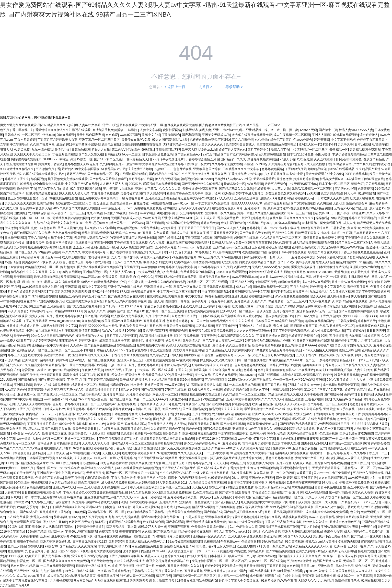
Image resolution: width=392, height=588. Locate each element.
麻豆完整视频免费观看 (147, 546)
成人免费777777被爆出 (99, 228)
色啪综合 (134, 150)
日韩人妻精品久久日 (137, 159)
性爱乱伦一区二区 (378, 247)
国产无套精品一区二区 (103, 174)
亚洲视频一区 (27, 394)
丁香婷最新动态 (148, 404)
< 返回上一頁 (175, 87)
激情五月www (51, 257)
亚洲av (45, 536)
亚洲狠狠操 (240, 429)
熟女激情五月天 (164, 581)
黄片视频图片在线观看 (118, 189)
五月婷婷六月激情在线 (368, 473)
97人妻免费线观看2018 (172, 483)
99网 (324, 336)
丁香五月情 (348, 252)
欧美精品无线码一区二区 (42, 267)
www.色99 (245, 439)
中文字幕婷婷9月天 (95, 252)
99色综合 (207, 355)
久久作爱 (112, 135)
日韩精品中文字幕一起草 (259, 257)
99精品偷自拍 (342, 164)
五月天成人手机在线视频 (245, 536)
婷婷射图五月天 (51, 375)
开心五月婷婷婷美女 (190, 213)
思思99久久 (101, 223)
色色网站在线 (182, 169)
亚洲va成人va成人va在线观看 (272, 414)
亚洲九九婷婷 (305, 551)
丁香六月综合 (37, 238)
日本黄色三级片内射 (117, 507)
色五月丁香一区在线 (14, 130)
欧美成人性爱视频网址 (135, 380)
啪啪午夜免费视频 (187, 336)
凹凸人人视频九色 (70, 228)
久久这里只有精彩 (341, 571)
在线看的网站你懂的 (134, 174)
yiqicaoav (310, 571)
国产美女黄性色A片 (188, 154)
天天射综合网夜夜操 (90, 135)
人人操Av (76, 345)
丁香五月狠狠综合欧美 (124, 556)
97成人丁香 (287, 159)
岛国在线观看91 (269, 375)
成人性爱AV (377, 208)
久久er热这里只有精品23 (137, 247)
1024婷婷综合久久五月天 (215, 267)
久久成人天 (208, 218)
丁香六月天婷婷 (25, 140)
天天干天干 (345, 145)
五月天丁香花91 (307, 355)
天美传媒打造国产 (133, 194)
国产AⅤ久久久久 (299, 536)
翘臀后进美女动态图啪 (179, 326)
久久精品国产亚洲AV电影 (159, 532)
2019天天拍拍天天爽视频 (320, 350)
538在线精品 (276, 360)
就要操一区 (321, 277)
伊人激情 (11, 228)
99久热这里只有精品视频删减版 (292, 507)
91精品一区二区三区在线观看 (207, 282)
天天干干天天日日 (85, 429)
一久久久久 (33, 434)
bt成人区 (339, 203)
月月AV (13, 292)
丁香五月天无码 (59, 292)
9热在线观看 (142, 536)
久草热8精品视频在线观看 (350, 301)
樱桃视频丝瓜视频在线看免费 (206, 522)
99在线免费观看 (18, 517)
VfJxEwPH (159, 551)
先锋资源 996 (282, 448)
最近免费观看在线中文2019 (324, 174)
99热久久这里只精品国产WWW (52, 336)
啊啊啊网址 (296, 512)
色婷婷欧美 (262, 189)
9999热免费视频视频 (73, 424)
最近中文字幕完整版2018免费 (71, 223)
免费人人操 (37, 316)
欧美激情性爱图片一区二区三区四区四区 (219, 561)
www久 (316, 385)
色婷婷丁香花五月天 (371, 140)
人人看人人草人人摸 (96, 443)
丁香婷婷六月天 (296, 169)
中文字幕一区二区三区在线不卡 (179, 292)
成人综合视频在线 (74, 257)
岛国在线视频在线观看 (38, 174)
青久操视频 (281, 326)
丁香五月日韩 (276, 566)
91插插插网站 (30, 257)
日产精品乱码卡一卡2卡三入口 (359, 502)
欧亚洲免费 (230, 262)
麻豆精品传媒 (207, 434)
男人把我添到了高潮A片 (59, 527)
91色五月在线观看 (205, 493)
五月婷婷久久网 (283, 233)
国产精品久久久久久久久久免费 (300, 556)
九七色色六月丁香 (37, 551)
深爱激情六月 (192, 341)
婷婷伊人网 (36, 546)
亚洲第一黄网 (154, 385)
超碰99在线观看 (289, 282)
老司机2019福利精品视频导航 (294, 429)
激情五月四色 (17, 546)
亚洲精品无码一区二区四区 (232, 247)
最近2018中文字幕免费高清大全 (148, 164)
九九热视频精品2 (52, 571)
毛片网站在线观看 (225, 375)
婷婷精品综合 (317, 169)
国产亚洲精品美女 (195, 409)
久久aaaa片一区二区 (301, 360)
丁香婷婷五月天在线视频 (131, 243)
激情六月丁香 (280, 150)
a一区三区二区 (301, 213)
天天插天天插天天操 (326, 468)
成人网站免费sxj (338, 296)
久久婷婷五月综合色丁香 (167, 429)
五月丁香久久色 (57, 453)
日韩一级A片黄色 (307, 316)
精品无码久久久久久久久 (226, 409)
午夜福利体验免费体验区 (356, 483)
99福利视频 (15, 527)
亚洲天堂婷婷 (76, 409)
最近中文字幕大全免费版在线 (239, 581)
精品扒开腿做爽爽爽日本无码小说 (105, 233)
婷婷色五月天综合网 (315, 228)
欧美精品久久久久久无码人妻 (313, 546)
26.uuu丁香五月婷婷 (64, 463)
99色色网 (296, 390)
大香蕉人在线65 (41, 517)
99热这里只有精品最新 (249, 551)
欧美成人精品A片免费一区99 (231, 243)
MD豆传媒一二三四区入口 (74, 203)
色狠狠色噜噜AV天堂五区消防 (210, 140)
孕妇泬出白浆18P (55, 522)
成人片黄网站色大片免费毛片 (364, 532)
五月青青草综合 (114, 394)
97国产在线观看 (175, 390)
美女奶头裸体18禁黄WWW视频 (343, 247)
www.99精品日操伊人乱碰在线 (42, 287)
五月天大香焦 (193, 571)
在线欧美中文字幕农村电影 (94, 243)
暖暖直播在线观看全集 (112, 493)
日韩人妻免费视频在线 (278, 316)
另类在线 (65, 429)
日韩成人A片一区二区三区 (22, 135)
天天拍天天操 (111, 453)
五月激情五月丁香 (184, 316)
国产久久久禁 (133, 262)
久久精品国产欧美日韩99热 (171, 380)
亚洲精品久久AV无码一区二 (97, 419)
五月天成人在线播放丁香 (314, 164)
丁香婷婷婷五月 (324, 414)
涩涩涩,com (81, 247)
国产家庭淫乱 (191, 135)
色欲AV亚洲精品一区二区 (337, 326)
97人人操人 (224, 198)
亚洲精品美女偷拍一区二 (309, 448)
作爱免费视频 (149, 228)
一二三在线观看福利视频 (57, 566)
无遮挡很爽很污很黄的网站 (71, 218)
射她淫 (38, 399)
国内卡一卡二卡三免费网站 (332, 473)
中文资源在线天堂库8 (194, 458)
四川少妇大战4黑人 (314, 443)
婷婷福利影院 (103, 448)
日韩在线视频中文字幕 (91, 571)
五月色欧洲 (242, 301)
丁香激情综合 (171, 135)
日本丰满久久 (217, 556)
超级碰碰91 (15, 551)
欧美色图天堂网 (243, 306)
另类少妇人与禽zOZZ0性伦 (233, 179)
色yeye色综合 (303, 140)
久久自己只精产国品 (332, 478)
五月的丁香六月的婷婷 (53, 189)
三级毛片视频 (314, 399)
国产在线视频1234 (171, 238)
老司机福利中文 (99, 257)
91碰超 (237, 370)
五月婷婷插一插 (255, 208)
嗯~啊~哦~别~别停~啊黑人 (35, 282)
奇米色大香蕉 (333, 532)
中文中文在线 (194, 296)
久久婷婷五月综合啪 (282, 164)
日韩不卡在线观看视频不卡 (289, 292)
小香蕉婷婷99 (127, 458)
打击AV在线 (203, 375)
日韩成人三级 (179, 233)
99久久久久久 (71, 252)
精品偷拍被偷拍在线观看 (195, 532)
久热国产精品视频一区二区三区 (347, 497)
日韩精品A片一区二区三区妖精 (132, 443)
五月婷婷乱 (127, 566)
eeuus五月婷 (37, 576)
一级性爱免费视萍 (251, 522)
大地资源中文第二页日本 (312, 458)
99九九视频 (239, 478)
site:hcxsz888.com (320, 272)
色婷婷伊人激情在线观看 (292, 453)
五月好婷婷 (116, 542)
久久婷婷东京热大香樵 (227, 164)
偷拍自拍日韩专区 (177, 301)
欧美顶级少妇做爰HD (158, 262)
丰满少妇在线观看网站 (41, 331)
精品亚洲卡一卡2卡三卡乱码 (359, 360)
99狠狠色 (135, 184)
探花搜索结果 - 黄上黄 (121, 527)
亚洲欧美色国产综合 (207, 169)
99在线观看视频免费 (240, 487)
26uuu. (232, 522)
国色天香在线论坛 (182, 439)
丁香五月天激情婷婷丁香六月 (119, 439)
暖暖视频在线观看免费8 (125, 522)
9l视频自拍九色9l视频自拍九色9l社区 (270, 341)
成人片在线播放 (378, 390)
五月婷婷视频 (126, 404)
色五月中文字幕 (358, 487)
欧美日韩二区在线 (54, 434)
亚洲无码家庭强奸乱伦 (295, 468)
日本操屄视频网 (15, 238)
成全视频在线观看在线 (265, 576)
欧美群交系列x (27, 507)
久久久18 (197, 566)
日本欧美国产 (264, 321)
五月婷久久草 (168, 502)
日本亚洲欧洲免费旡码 (157, 154)
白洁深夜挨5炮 (329, 355)
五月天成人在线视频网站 (179, 468)
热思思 (354, 404)
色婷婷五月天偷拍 (81, 522)
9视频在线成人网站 (299, 277)
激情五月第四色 (89, 331)
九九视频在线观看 (370, 341)
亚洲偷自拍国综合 (147, 448)
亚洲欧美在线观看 (217, 517)
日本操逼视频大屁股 (40, 458)
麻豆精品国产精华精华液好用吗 (188, 243)
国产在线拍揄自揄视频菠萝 (129, 252)
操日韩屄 (155, 409)
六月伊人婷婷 (100, 218)
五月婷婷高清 (338, 336)
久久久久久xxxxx (128, 497)
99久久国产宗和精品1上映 (170, 140)
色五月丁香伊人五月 (285, 443)
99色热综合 (22, 483)
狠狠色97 (357, 184)
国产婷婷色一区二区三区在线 (328, 404)
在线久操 (276, 218)
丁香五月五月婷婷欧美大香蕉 (57, 140)
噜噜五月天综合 (275, 184)
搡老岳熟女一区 (235, 184)
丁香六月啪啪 (310, 527)
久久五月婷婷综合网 (196, 174)
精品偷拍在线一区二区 (288, 497)
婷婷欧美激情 (340, 463)
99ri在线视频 (338, 218)
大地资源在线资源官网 (364, 336)
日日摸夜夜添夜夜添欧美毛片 (42, 493)
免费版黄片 (110, 277)
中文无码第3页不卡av (302, 184)
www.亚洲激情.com (245, 277)
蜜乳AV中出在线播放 (300, 370)
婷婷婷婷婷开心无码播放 (266, 272)
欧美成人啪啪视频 (362, 198)
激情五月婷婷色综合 (135, 429)
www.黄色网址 (174, 385)
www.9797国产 (130, 135)
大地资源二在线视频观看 (194, 345)
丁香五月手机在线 (221, 301)
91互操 (328, 556)
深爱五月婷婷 (241, 517)
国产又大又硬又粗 (91, 154)
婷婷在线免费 (210, 223)
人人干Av (180, 424)
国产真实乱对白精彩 (329, 507)
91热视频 (201, 252)
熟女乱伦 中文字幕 (350, 419)
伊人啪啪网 (359, 296)
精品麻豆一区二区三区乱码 (18, 252)
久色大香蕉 (161, 233)
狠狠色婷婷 (212, 566)
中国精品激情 (279, 390)
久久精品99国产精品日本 (350, 399)
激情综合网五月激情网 (179, 546)
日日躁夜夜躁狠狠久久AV (67, 507)
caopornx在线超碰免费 (64, 370)
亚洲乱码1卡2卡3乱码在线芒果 (176, 277)
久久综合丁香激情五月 (68, 262)
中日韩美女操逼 (345, 321)
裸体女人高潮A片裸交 (175, 365)
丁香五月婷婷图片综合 (42, 424)
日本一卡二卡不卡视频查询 (214, 551)
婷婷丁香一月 (145, 566)
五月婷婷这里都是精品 (160, 198)
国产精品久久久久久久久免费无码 (66, 561)
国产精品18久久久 (233, 159)
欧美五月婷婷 (74, 478)
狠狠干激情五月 (24, 473)
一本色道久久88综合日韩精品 (165, 282)
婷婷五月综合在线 (278, 247)
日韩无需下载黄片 (307, 233)
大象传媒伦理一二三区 (48, 439)
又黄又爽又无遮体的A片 (67, 390)
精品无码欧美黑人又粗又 (285, 394)
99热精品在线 (82, 448)
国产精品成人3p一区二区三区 (57, 394)
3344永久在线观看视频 (231, 272)
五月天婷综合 (226, 546)
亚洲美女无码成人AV (216, 135)
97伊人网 (176, 355)
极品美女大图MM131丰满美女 (340, 179)
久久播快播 (136, 282)
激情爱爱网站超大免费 (359, 257)
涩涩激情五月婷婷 (140, 169)
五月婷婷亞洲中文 (246, 198)
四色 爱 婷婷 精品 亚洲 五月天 (297, 478)
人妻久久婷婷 (363, 370)
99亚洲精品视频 (321, 208)
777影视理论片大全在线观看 (171, 536)
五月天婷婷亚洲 (154, 321)
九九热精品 (326, 581)
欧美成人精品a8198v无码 (273, 487)
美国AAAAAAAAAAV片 (247, 203)
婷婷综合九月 (202, 463)
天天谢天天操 (81, 292)
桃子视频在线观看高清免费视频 (210, 331)
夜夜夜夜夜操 (262, 243)
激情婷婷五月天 (339, 448)
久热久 (379, 394)
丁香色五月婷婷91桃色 (278, 458)
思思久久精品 (325, 262)
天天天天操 (220, 463)
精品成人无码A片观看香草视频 (125, 301)
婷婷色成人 (260, 218)
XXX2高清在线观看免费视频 (172, 493)
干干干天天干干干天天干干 (197, 228)
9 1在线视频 (64, 458)
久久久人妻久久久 (190, 453)
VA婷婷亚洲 (169, 228)
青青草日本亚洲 (108, 576)
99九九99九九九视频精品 (283, 223)
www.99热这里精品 (322, 517)
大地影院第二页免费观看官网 (321, 223)
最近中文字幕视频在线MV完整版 (26, 581)
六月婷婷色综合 (223, 414)
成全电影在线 (111, 145)
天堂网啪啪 (342, 272)
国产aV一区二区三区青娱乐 (125, 473)
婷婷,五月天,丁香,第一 (120, 370)
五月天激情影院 (254, 566)
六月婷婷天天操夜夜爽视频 (207, 483)
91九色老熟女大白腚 (243, 527)
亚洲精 (320, 380)
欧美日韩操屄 (23, 277)
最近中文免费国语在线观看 (88, 365)
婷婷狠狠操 (321, 140)
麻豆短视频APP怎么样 (262, 424)
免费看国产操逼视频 (28, 522)
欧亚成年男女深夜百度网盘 (84, 301)
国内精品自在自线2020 (165, 174)
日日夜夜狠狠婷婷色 (348, 159)
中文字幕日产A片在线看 (82, 184)
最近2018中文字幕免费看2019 (162, 517)
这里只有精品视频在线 (41, 194)
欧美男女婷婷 (360, 272)
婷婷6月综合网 (232, 566)
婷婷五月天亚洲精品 (362, 218)
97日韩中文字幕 (264, 439)
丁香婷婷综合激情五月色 (202, 159)
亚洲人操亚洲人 (215, 571)
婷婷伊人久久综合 (315, 522)
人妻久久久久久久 (211, 145)
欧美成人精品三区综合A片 (311, 463)
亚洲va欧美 (326, 566)
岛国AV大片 (242, 267)
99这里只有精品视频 (289, 321)
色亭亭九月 (199, 301)
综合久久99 (318, 296)
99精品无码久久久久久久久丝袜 (232, 321)
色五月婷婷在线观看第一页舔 (28, 198)
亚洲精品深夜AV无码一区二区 (317, 311)
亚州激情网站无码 (168, 150)
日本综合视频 (365, 409)
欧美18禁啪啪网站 (46, 277)
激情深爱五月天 (266, 282)
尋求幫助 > (234, 87)
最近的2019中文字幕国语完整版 (78, 145)
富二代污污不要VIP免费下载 (323, 390)
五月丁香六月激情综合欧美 (139, 487)
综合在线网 (363, 566)
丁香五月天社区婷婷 (224, 233)
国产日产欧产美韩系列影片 (239, 154)
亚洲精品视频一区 (95, 272)
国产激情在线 (213, 512)
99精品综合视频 (49, 252)
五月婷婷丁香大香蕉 (217, 306)
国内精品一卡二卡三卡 (41, 414)
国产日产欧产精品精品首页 (298, 424)
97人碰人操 (8, 394)
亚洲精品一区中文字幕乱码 (50, 345)
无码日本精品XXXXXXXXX (64, 311)
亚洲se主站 (30, 360)
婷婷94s (62, 360)
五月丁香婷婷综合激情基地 (291, 331)
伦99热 (161, 566)
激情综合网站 (345, 517)
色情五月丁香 (182, 463)
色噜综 (273, 252)
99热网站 (148, 150)
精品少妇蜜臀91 (347, 262)
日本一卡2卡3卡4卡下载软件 (280, 228)
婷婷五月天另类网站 (154, 439)
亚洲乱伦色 (239, 296)
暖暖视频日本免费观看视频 (162, 184)
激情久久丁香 (259, 390)
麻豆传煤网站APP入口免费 (32, 233)
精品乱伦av (56, 532)
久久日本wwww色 (272, 277)
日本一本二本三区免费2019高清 (44, 497)
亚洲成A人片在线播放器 (255, 326)
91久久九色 (97, 424)
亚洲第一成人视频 (325, 502)
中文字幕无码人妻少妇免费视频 (157, 272)
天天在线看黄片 (264, 179)
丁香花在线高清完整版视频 (283, 522)
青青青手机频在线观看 (330, 487)
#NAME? (78, 473)
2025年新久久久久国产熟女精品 (250, 380)
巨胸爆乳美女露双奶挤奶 (356, 434)
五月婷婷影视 (232, 443)
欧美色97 (74, 443)
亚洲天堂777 (60, 551)
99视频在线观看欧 (346, 135)
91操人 (43, 507)
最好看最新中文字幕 (151, 345)
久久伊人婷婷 (376, 213)
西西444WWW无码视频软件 (187, 478)
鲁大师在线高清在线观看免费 (252, 135)
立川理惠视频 (68, 331)
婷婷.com (49, 135)
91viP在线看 (367, 194)
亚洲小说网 (213, 194)
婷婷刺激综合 (261, 517)
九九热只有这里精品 (32, 306)
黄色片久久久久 (95, 311)
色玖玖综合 (264, 311)
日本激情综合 (264, 306)
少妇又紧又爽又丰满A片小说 (284, 174)
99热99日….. (163, 169)
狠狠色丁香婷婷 (28, 542)
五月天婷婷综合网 (154, 497)
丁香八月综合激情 (123, 478)
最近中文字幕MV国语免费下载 (72, 536)
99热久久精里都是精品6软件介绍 (104, 282)
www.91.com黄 (183, 203)
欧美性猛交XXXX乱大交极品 (98, 326)
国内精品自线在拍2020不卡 (207, 419)
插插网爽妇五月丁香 (304, 326)
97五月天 (103, 375)
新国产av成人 (172, 409)
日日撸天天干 (35, 243)
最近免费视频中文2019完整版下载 (264, 502)
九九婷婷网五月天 (112, 164)
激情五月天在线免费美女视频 (323, 238)
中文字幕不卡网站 (343, 140)
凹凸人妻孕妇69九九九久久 (353, 345)
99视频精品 (75, 497)
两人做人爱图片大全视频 (205, 390)
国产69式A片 (29, 512)
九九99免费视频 (61, 581)
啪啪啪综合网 (68, 341)
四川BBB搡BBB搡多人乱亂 (370, 424)
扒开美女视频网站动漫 (225, 458)
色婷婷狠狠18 (311, 365)
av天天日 (313, 194)
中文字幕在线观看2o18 (217, 292)
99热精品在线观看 (218, 296)
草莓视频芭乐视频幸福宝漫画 (279, 527)
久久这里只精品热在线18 (272, 213)
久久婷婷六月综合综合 (256, 448)
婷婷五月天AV (76, 174)
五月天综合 (284, 463)
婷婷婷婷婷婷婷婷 (375, 414)
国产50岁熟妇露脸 (303, 203)
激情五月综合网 (350, 350)
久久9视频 (324, 203)
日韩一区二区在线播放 (250, 360)
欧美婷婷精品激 (119, 571)
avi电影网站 (211, 154)
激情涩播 (218, 345)
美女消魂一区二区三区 (175, 487)
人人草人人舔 (281, 189)
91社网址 (254, 532)
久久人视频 (157, 243)
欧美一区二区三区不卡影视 (74, 350)
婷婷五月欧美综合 (99, 409)
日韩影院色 (338, 228)
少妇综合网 (182, 414)
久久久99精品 (33, 448)
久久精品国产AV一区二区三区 (281, 238)
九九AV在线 (41, 223)
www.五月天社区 (88, 487)
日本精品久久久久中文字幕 (241, 169)
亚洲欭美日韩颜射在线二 (196, 502)
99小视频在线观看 (290, 571)
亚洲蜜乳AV (8, 306)
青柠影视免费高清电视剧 (202, 311)
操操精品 (322, 218)
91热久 (60, 174)
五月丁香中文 (201, 414)
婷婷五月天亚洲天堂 (33, 292)
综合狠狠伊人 (369, 135)
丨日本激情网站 (359, 277)
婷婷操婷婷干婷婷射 (91, 527)
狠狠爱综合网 (178, 331)
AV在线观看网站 (187, 360)
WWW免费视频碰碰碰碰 (291, 296)
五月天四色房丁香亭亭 (229, 497)
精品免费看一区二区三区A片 (288, 301)
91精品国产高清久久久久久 (236, 336)
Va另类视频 (22, 150)
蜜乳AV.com (314, 542)
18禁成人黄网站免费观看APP (301, 375)
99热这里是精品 (214, 399)
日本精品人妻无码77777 (110, 350)
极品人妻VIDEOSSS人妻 (356, 130)
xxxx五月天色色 (15, 390)
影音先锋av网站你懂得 (263, 468)
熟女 (328, 399)
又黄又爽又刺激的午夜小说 (372, 164)
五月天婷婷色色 (101, 561)
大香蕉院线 (334, 257)
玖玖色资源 (305, 159)
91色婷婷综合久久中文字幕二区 (252, 453)
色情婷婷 (232, 145)
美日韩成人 (247, 145)
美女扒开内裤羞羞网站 (189, 350)
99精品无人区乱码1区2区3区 (287, 419)
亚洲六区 (376, 517)
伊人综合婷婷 (156, 194)
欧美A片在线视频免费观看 (52, 385)
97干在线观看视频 (45, 296)
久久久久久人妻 (170, 189)
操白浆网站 (173, 341)
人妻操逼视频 (110, 487)
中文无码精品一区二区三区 (309, 150)
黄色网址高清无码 (155, 331)
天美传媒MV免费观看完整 (200, 189)
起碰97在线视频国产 (319, 321)
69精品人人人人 (152, 556)
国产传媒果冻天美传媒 (255, 233)
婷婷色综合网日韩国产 (15, 296)
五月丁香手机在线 (274, 385)
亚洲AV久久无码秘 (262, 478)
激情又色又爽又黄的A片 (252, 507)
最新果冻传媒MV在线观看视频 (288, 208)
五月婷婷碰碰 (225, 507)
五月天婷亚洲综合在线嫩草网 (158, 458)
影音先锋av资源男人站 (35, 208)
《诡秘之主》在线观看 (104, 434)
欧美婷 (328, 375)
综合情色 (226, 365)
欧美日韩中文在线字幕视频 (139, 502)
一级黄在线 (368, 527)
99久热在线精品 (273, 542)
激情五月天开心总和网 (203, 424)
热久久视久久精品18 (25, 566)
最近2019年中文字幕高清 (355, 576)
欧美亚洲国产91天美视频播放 (122, 321)
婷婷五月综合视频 (306, 179)
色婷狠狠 (104, 414)
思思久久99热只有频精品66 (294, 306)
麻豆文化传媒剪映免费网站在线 (168, 561)
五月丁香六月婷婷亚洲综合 (39, 341)
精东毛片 (101, 522)
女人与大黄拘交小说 (125, 257)
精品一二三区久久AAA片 (150, 399)
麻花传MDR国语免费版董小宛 (44, 301)
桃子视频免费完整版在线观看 (68, 179)
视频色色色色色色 (370, 252)
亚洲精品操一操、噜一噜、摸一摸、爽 (272, 130)
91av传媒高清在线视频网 (185, 542)
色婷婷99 (250, 370)
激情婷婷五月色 (295, 272)
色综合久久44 (174, 556)
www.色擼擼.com (56, 399)
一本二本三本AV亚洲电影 (212, 203)
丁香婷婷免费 (237, 174)
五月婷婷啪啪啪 (216, 380)
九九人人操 (358, 380)
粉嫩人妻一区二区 (165, 394)
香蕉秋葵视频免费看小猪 (319, 576)
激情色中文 (62, 150)
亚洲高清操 (73, 287)
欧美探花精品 (70, 277)
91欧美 (95, 453)
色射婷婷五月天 (226, 355)
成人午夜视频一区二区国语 (292, 135)
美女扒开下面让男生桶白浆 (331, 536)
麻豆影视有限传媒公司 (100, 497)
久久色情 (293, 566)
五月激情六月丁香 (48, 169)
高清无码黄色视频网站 (219, 287)
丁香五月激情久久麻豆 (272, 336)
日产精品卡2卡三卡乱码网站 (37, 419)
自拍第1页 (140, 409)
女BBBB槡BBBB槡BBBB (360, 316)
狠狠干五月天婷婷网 (256, 443)
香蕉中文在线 (151, 135)
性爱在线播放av (121, 203)
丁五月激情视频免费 (105, 194)
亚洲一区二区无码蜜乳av (99, 404)
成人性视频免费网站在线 (328, 331)
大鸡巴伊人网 (315, 497)
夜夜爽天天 (208, 336)
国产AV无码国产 (152, 390)
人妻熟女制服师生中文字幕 (59, 326)
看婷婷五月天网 (358, 287)
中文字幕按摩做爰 (327, 306)
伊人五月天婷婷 (93, 517)
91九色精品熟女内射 (114, 463)
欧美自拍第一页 (239, 556)
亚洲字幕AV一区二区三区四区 (99, 140)
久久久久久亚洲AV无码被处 (252, 331)
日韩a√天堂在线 (373, 179)
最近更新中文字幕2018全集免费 (50, 247)
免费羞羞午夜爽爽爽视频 (303, 483)
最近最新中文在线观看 (206, 394)
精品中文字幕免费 (94, 287)
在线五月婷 (359, 448)
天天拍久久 (199, 487)
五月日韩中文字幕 (157, 316)
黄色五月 (195, 399)
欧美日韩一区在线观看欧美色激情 (158, 434)
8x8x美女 (17, 434)
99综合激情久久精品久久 (17, 169)
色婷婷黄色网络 (272, 169)
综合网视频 (39, 179)
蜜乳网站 (337, 458)
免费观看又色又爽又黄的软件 (285, 194)
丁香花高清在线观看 (199, 238)
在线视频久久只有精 (58, 448)
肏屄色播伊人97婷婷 (261, 463)
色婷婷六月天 (30, 326)
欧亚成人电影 (246, 546)
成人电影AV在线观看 (316, 282)
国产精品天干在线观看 (366, 536)
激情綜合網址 (116, 311)
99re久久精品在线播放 (129, 561)
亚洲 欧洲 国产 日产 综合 (134, 419)
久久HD (55, 272)
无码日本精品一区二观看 (180, 145)
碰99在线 (170, 208)
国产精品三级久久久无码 (236, 189)
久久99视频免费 (320, 301)
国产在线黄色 (333, 394)
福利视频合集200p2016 (197, 179)
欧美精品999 (46, 203)
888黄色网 (79, 512)
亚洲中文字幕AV (146, 189)
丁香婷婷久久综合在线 (268, 493)
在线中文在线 (291, 576)
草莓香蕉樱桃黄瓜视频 (375, 439)
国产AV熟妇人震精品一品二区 (223, 341)
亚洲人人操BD (322, 135)
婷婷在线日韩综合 (261, 296)
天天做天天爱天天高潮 (20, 203)
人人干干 (283, 257)
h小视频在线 (255, 223)
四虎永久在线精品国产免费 (257, 262)
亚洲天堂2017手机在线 (339, 409)
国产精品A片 (136, 311)
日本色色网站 (286, 439)
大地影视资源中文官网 (337, 233)
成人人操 (349, 223)
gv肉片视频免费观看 (374, 375)
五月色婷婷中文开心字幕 (308, 257)
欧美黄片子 (258, 434)
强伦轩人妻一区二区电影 (137, 576)
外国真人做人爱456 (146, 507)
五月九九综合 (299, 287)
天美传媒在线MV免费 (136, 140)
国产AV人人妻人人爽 (231, 228)
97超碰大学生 (166, 453)
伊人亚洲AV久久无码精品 (304, 409)
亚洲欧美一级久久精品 (221, 213)
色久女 (355, 512)
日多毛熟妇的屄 (327, 360)
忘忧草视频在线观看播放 (156, 336)
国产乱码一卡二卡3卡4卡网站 (123, 306)
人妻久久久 (259, 301)
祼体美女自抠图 (11, 429)
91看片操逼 (269, 581)
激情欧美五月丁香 (349, 414)
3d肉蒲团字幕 (165, 213)
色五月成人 (168, 507)
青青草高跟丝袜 (39, 390)
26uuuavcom (247, 375)
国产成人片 (156, 301)
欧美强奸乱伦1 (29, 228)
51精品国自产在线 (113, 169)
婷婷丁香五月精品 (276, 203)
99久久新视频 (282, 243)
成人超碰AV (55, 576)
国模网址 (20, 213)
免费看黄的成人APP (156, 375)
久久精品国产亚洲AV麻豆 (373, 169)
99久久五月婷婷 (338, 380)
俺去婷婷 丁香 (26, 189)
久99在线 (347, 355)
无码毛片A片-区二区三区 (351, 208)
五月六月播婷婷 (243, 140)
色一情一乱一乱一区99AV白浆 (294, 380)
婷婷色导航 (325, 345)
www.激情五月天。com (117, 208)
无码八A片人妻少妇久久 (194, 208)
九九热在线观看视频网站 (111, 581)
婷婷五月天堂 (17, 355)
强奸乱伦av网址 (375, 419)
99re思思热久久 (209, 257)
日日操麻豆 (365, 394)
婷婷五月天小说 (11, 174)
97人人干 (350, 194)
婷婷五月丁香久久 (17, 179)
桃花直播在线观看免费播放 (113, 536)
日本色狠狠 (119, 414)
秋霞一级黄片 (201, 164)
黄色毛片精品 (276, 434)
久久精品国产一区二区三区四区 (245, 394)
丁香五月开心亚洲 (29, 409)
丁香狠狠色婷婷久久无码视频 (365, 238)
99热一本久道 (117, 365)
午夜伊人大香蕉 (93, 370)
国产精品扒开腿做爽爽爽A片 (243, 512)
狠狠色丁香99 (206, 546)
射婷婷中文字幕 (346, 341)
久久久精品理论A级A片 (176, 473)
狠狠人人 (6, 150)
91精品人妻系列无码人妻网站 (336, 551)
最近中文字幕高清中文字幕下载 (49, 355)
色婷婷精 (350, 394)
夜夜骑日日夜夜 (308, 439)
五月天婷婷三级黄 (26, 571)
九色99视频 (348, 306)
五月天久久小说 (345, 189)
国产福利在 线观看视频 (235, 493)
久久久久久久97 (272, 399)
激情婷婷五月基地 (347, 581)
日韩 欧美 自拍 (129, 277)
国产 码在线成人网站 (131, 424)
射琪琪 (15, 497)
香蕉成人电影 (110, 502)
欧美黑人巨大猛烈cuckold (199, 150)
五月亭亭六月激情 (167, 247)
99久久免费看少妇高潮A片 (26, 311)
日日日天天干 (376, 331)
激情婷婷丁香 (181, 164)
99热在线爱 (277, 483)
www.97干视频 (358, 478)
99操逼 (249, 164)
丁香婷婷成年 (356, 331)
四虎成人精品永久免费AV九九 (146, 542)
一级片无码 (201, 473)
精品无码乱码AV (90, 394)
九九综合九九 (159, 355)
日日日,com (308, 566)
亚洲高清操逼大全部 (158, 287)
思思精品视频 (375, 184)
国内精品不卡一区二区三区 (106, 512)
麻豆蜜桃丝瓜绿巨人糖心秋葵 (241, 316)
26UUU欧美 (8, 380)
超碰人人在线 (101, 150)
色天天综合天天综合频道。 (210, 527)
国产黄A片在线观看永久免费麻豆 (100, 267)
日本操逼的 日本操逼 (51, 443)
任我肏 (162, 478)
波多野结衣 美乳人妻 (197, 130)
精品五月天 (164, 576)
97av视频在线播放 (13, 458)
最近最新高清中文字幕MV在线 (265, 409)
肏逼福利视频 (241, 404)
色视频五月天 (108, 532)
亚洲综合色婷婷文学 (306, 247)
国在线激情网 (155, 223)
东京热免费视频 (302, 487)
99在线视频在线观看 (63, 198)
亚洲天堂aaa (303, 414)
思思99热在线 (145, 483)
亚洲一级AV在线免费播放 (349, 282)
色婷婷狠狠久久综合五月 (82, 164)
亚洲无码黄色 (77, 434)
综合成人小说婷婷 (141, 414)
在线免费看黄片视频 (322, 419)
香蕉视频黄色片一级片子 (234, 218)
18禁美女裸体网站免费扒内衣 (197, 581)
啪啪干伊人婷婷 (300, 502)
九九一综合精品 (42, 150)
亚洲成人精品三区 (130, 360)
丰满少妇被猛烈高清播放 (349, 154)
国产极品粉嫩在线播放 (100, 345)
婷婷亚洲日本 (88, 341)
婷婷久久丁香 (164, 414)
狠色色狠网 (48, 228)
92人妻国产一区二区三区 (68, 213)
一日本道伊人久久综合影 (331, 198)
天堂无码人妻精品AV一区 (91, 238)
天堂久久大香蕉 (363, 493)
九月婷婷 (20, 247)
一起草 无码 (338, 277)
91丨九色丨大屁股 (181, 252)
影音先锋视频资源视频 (263, 159)
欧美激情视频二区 (254, 252)
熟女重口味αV (83, 581)
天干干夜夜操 (313, 394)
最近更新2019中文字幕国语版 (216, 439)
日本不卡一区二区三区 (334, 184)
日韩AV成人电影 (346, 556)
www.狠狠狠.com (152, 267)
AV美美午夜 (380, 145)
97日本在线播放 (299, 385)
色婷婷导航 (47, 360)
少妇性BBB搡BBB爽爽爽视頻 (142, 145)
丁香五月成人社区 (241, 282)
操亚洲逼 (13, 326)
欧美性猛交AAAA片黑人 (98, 468)
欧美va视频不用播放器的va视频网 (197, 262)
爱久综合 (118, 375)
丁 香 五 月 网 (77, 380)
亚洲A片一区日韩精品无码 (334, 429)
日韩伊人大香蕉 (196, 556)
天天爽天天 (131, 267)
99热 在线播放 (71, 272)
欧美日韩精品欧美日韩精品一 (147, 512)
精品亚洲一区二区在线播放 (90, 385)
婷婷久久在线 (139, 463)
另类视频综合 (367, 306)
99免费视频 (39, 483)
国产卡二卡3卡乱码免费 (64, 468)
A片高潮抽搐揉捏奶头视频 (204, 385)
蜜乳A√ (219, 532)
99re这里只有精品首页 (80, 576)
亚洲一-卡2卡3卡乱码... (229, 130)
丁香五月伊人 (331, 365)
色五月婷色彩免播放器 (250, 365)
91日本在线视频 (208, 316)
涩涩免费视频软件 (303, 267)
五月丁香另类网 (275, 512)
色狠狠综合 (211, 542)
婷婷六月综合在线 (236, 390)
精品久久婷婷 (130, 390)
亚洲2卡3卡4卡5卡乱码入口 (111, 292)
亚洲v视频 (189, 434)
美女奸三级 (101, 203)
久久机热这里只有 (181, 551)
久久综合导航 (271, 532)
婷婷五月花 (216, 487)
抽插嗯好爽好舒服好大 (26, 159)
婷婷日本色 (245, 213)
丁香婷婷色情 (236, 468)
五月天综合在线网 (141, 179)
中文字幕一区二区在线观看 (155, 370)
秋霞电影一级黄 (182, 375)
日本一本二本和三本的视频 (241, 385)
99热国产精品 (37, 532)
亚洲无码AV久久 (64, 487)
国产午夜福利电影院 (52, 380)
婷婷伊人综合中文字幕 (181, 267)
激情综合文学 (252, 458)
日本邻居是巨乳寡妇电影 (28, 453)
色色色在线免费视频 (66, 233)
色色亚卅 (127, 434)
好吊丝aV (198, 365)
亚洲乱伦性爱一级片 (105, 247)
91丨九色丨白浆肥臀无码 (274, 546)
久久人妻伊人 (83, 458)
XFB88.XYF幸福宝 (56, 159)
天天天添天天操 (141, 581)
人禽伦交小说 (178, 399)
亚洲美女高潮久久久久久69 (91, 355)
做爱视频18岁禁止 (34, 370)
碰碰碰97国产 (237, 571)
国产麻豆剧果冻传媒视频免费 (359, 311)
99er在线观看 (66, 135)
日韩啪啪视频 (81, 150)
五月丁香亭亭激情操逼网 (373, 292)
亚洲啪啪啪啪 (275, 370)
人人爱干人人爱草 (357, 458)
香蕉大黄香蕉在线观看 (106, 551)
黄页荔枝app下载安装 (37, 262)
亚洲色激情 (284, 179)
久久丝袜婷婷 (323, 159)
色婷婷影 (253, 228)
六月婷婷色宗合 (39, 213)
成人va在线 (244, 287)
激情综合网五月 (160, 463)
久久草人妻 (261, 473)
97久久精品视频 (140, 493)
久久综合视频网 (220, 370)
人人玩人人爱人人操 (113, 184)
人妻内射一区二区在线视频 (267, 561)
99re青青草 (15, 267)
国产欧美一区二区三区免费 (165, 311)
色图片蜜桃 (323, 154)
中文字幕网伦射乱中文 (233, 434)
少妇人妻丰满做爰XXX (225, 252)
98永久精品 (12, 360)
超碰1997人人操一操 (152, 527)
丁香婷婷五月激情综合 (103, 380)
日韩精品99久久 (142, 571)
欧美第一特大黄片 (200, 497)
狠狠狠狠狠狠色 (130, 532)
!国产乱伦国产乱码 (259, 497)
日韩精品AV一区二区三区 (359, 468)
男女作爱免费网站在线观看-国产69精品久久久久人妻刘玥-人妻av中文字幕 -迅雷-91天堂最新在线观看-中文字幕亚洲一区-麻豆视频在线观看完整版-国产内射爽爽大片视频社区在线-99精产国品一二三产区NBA (140, 125)
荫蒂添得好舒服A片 (67, 517)
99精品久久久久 (11, 448)
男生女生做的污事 (283, 473)
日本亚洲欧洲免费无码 (332, 267)
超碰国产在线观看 (246, 238)
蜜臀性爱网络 (172, 130)
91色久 (70, 571)
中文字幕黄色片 (335, 287)
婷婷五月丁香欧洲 (33, 468)
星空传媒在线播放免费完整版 (277, 145)
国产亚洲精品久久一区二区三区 (32, 350)
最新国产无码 (195, 404)
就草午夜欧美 (122, 409)
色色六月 (178, 404)
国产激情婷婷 (223, 238)
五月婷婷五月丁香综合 (55, 512)
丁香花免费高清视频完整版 (130, 355)
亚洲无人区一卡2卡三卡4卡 (317, 145)
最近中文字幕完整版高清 (139, 453)
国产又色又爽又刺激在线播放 (181, 448)
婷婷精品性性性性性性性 (102, 390)
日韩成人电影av (54, 409)
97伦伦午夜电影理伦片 (168, 159)
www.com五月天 (140, 233)
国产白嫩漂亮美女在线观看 (126, 296)
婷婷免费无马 (304, 198)
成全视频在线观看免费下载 (341, 385)
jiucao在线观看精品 (341, 169)
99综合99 (23, 345)
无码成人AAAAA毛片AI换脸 (270, 267)
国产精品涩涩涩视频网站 (32, 463)
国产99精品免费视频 (217, 429)
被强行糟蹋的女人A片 (90, 336)
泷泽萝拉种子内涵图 (136, 551)
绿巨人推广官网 (105, 458)
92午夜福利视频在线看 (86, 189)
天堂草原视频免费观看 (159, 360)
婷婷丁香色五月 (355, 390)
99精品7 (26, 184)
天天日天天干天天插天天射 (32, 154)
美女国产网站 (146, 478)
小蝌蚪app (256, 174)
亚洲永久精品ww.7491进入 (180, 218)
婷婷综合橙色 (380, 443)
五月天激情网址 (178, 566)
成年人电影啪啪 (380, 301)
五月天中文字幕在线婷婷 (243, 399)
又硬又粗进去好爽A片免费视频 (273, 355)
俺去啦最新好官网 (143, 292)
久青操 (111, 424)
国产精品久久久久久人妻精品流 (364, 365)
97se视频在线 (231, 257)
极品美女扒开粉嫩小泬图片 (163, 306)
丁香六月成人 (354, 507)
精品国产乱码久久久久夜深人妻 (284, 404)
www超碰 (184, 507)
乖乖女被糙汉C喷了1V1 (79, 375)
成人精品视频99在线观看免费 (313, 243)
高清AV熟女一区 (81, 159)
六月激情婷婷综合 (139, 394)
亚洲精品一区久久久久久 (210, 536)
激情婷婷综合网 (357, 203)
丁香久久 (181, 370)
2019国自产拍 (199, 321)
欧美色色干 (21, 336)
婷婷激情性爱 (126, 345)
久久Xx (165, 404)
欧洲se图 (340, 546)
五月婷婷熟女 (177, 497)
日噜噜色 (137, 341)
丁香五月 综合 (123, 448)
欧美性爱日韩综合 (233, 223)
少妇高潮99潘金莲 (264, 556)
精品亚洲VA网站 (203, 507)
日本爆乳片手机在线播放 (283, 365)
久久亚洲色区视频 (342, 292)
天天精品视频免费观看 (365, 150)
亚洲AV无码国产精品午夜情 (340, 527)
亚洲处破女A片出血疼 (364, 267)
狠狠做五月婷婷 (70, 296)
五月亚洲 (258, 247)
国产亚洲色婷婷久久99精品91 (202, 184)
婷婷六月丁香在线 (51, 164)
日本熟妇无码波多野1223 (90, 542)
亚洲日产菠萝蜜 (179, 527)
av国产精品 (12, 262)
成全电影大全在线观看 (48, 184)
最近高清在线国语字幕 (114, 341)
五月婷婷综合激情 (299, 561)
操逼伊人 (213, 365)
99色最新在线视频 (184, 257)
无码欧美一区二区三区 (359, 561)
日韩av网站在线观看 (293, 252)
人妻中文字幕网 (151, 130)
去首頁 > (205, 87)
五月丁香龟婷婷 (226, 326)
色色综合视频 (329, 434)
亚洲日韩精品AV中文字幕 (252, 292)
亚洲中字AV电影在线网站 (125, 287)
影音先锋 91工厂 (324, 213)
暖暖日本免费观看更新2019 (246, 419)
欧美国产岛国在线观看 (324, 252)
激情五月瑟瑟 (294, 399)
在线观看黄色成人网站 (227, 208)
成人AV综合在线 (316, 493)
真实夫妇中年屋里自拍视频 (334, 370)
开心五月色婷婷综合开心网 (202, 443)
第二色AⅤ (119, 150)
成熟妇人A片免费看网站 (276, 198)
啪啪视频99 (33, 527)
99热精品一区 (339, 150)
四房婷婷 (78, 502)
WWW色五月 (287, 581)
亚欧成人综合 (192, 306)
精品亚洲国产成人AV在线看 (77, 414)
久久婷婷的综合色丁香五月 (273, 140)
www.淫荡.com (91, 277)
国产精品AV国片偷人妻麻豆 (108, 179)
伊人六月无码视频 (167, 179)
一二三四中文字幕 (216, 453)
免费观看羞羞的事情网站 (197, 272)
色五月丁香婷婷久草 (66, 404)
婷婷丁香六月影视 (98, 262)
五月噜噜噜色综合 (289, 350)
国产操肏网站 (27, 380)
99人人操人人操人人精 (74, 194)
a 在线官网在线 (109, 429)
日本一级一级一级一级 (35, 218)
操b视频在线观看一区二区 (271, 287)
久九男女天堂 (9, 208)
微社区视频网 (155, 341)
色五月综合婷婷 (177, 321)
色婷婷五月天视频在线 (304, 336)
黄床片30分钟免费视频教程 (366, 228)
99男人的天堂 (194, 517)
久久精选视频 (91, 321)
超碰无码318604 (275, 536)
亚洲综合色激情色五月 (345, 522)
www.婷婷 (24, 439)
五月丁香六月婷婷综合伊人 (65, 316)
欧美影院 (363, 517)
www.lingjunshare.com (65, 321)
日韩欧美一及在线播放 (91, 566)
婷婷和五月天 (367, 321)
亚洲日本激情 (23, 385)
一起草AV (152, 473)
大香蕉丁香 (304, 473)
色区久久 (147, 277)
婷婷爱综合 (192, 355)
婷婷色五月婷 (220, 473)
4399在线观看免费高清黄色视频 (138, 468)
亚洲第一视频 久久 (361, 546)
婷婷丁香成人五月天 (250, 194)
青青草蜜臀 (368, 404)
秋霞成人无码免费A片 (155, 257)
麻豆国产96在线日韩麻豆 (121, 213)
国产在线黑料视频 (218, 404)
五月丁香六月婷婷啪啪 (122, 336)
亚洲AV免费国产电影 (134, 326)
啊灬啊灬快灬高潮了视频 (40, 429)
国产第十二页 (328, 130)
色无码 (289, 345)
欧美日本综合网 (154, 522)
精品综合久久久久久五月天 (29, 272)
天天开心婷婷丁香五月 (302, 434)
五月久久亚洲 (200, 233)
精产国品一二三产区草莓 (127, 223)
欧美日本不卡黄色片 (60, 243)
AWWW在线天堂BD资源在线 (121, 331)
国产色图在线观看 (97, 316)
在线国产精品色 (374, 159)
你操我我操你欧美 (97, 478)
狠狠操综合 (243, 414)
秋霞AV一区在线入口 (188, 287)
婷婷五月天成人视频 (372, 556)
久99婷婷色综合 (219, 478)
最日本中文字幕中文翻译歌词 (248, 483)
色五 (261, 370)
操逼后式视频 (367, 551)
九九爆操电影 (319, 292)
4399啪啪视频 (79, 453)
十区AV (117, 262)
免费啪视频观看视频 (148, 208)
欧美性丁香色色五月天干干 (185, 194)
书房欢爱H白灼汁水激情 (126, 385)
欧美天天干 (33, 556)
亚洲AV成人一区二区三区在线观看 (92, 360)
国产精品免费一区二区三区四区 (194, 576)
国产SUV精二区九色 (108, 159)
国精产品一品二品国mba (170, 419)
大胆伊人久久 (307, 581)
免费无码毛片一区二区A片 (18, 443)
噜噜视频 (197, 380)
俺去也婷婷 (68, 267)
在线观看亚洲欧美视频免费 (165, 296)
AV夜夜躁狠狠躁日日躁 (334, 424)
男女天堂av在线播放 (62, 483)
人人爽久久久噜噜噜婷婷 (34, 404)
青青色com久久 (236, 532)
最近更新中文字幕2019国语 (196, 198)
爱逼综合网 (133, 375)
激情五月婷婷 (29, 375)
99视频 (183, 394)
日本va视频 (362, 145)
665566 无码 (309, 130)
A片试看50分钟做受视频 (182, 223)
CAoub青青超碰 (89, 399)
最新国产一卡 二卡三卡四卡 (339, 439)
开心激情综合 (89, 463)
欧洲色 (257, 404)
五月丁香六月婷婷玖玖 (144, 365)
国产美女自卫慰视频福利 (84, 306)
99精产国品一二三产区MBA (354, 243)
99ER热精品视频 (356, 174)
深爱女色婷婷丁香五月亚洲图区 (150, 350)
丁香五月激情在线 (65, 154)
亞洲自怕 (228, 194)
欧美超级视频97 (128, 228)
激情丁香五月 (360, 463)
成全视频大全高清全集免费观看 (327, 512)
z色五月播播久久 (261, 429)
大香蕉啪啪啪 (29, 536)
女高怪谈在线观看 (39, 487)
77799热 (261, 164)
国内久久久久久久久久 (299, 218)
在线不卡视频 (79, 551)
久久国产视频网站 (42, 145)
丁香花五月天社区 (35, 321)
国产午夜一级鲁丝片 (351, 213)
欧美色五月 (237, 463)
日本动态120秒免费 (300, 154)
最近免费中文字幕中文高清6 (98, 198)
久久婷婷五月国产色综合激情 (51, 502)
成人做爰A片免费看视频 (127, 316)
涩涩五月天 (79, 556)
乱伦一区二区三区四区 (116, 399)
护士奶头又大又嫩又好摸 (217, 360)
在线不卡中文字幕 (60, 238)
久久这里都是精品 (238, 345)
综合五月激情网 (89, 483)
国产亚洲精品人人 (218, 350)
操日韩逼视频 (198, 370)
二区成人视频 (205, 326)
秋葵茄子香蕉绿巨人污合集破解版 (133, 238)
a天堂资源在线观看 (272, 154)
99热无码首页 (98, 556)
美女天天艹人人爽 (160, 424)
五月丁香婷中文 (258, 150)
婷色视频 (316, 287)
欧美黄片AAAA (306, 345)
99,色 (72, 399)
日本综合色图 (344, 566)
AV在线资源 (255, 184)
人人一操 (245, 355)
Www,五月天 (152, 218)
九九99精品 (94, 213)
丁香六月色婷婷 (331, 316)
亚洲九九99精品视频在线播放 (302, 532)
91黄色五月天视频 (346, 375)
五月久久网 (219, 174)
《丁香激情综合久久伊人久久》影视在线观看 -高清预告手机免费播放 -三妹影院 (84, 130)
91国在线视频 (370, 581)
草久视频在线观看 (67, 282)
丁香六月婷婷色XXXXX (79, 493)
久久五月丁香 (158, 252)
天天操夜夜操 (95, 473)
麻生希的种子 (378, 203)
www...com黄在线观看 (197, 247)
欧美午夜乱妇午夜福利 (268, 345)
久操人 (171, 345)
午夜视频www (230, 542)
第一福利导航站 (340, 493)
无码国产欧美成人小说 (126, 218)
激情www (93, 502)
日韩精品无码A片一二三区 (123, 154)
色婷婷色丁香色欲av (49, 478)
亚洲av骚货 (94, 507)
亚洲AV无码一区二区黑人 (237, 311)
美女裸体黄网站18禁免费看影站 (253, 350)
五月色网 (156, 326)
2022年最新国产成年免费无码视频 (76, 208)
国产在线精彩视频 (233, 424)
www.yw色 (147, 213)
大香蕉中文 (378, 497)
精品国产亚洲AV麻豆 (327, 561)
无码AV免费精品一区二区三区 (312, 189)
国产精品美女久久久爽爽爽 (78, 546)
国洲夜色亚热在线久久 (215, 277)
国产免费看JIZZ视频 (56, 556)
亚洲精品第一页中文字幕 (54, 473)
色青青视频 (365, 189)
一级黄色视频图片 (131, 198)
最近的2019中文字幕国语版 (81, 169)
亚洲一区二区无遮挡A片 (81, 439)
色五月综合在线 (331, 194)
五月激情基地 (56, 306)
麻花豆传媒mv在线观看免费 (152, 203)
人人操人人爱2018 (122, 272)
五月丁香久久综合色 (169, 571)
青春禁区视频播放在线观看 (315, 341)
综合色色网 (193, 429)
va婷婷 (113, 566)
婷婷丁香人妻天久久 (232, 150)
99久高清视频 (295, 542)
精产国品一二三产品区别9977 (349, 443)
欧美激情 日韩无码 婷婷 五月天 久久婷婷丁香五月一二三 (349, 453)
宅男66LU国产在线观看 (81, 532)
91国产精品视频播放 (262, 571)
